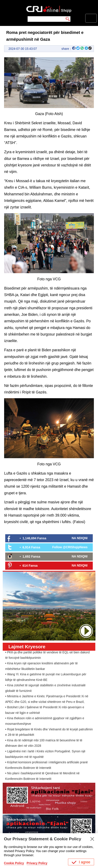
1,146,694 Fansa (34, 538)
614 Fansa (30, 566)
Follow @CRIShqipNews (70, 547)
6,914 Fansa (31, 547)
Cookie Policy (14, 863)
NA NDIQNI (80, 538)
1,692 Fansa (31, 556)
